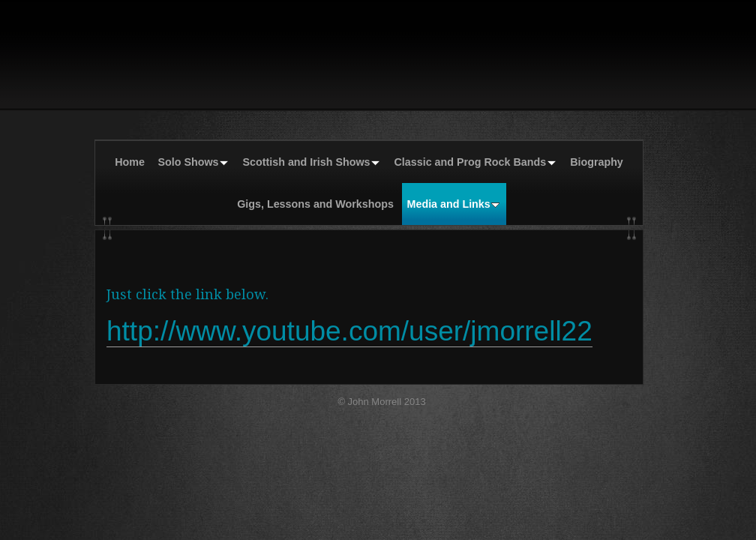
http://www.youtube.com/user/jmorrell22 (349, 331)
